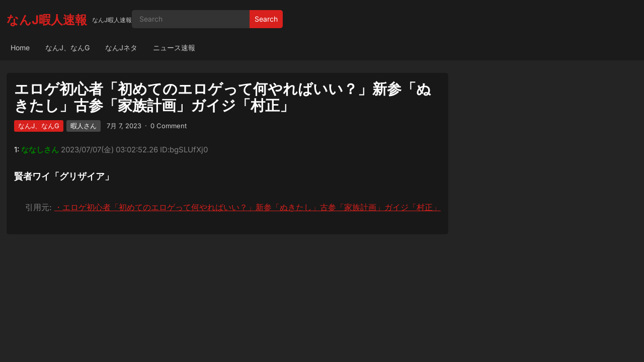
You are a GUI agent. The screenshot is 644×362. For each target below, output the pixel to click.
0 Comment (169, 126)
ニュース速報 (174, 48)
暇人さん (84, 126)
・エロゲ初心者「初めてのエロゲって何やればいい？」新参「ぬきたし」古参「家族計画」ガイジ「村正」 (248, 207)
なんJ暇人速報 (47, 20)
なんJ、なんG (67, 48)
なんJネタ (121, 48)
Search (266, 19)
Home (20, 48)
